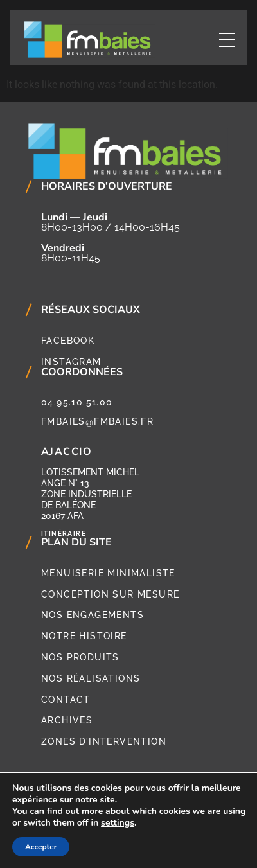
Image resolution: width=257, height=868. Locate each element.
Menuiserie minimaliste (108, 573)
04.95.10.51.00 (77, 402)
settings (118, 823)
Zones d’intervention (104, 741)
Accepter (41, 847)
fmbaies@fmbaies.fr (97, 421)
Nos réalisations (91, 678)
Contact (66, 700)
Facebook (68, 341)
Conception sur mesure (110, 594)
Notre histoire (84, 636)
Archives (67, 720)
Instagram (71, 362)
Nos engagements (93, 615)
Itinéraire (64, 534)
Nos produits (80, 657)
